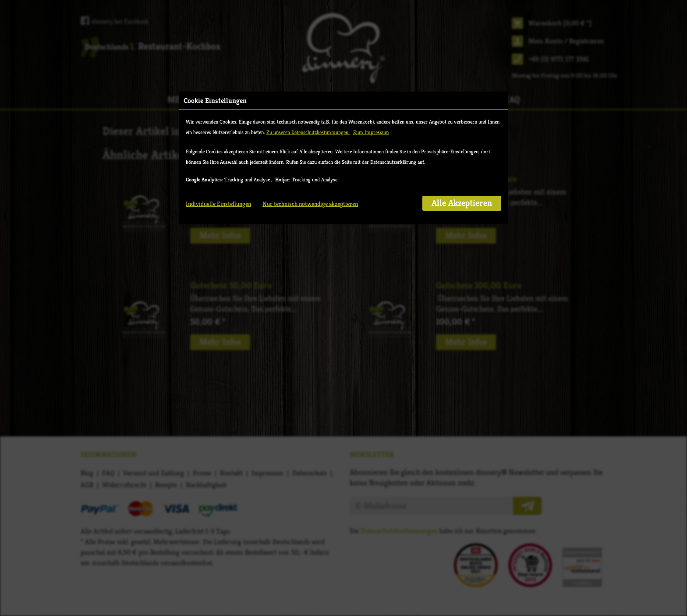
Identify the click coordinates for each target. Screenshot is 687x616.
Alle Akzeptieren (462, 203)
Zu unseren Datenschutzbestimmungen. (308, 132)
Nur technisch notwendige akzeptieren (310, 204)
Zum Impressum (371, 132)
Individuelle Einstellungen (218, 204)
